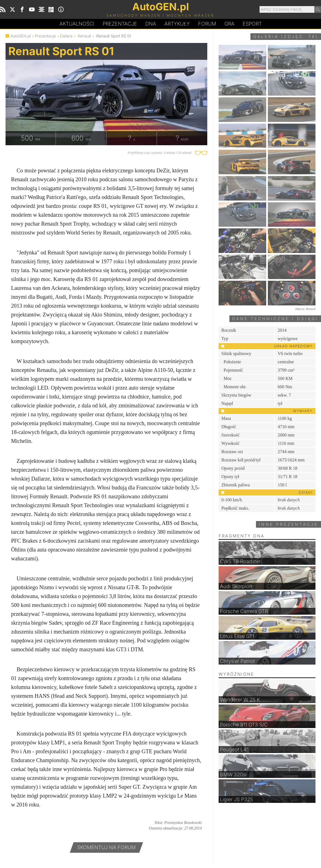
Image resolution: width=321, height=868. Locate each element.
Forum (207, 24)
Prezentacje (120, 24)
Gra (229, 24)
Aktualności (77, 24)
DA (151, 24)
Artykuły (177, 24)
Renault (84, 36)
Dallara (66, 36)
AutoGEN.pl (21, 36)
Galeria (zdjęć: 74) (286, 36)
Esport (252, 24)
